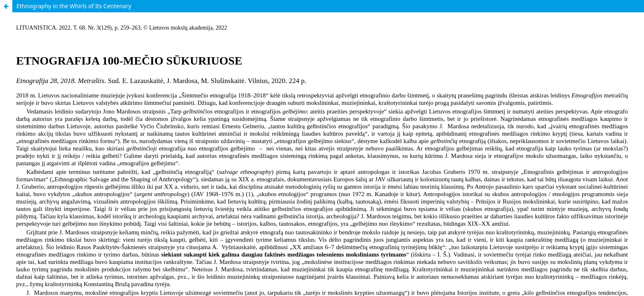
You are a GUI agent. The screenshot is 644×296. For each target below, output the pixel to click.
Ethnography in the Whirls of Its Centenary (74, 6)
